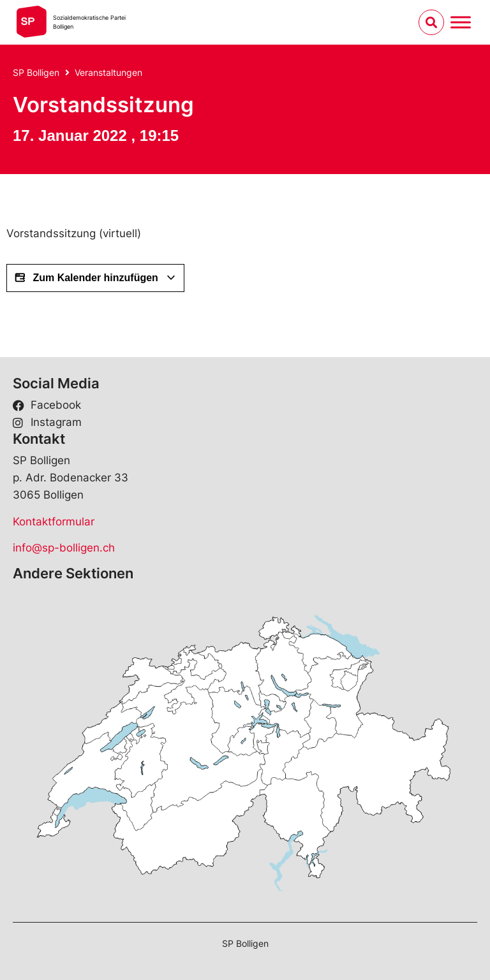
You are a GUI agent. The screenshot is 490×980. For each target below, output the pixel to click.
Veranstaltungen (108, 72)
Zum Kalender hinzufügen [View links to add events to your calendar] (95, 278)
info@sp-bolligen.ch (64, 548)
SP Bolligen (36, 72)
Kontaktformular (54, 522)
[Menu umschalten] (461, 22)
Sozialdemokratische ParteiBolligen (89, 22)
